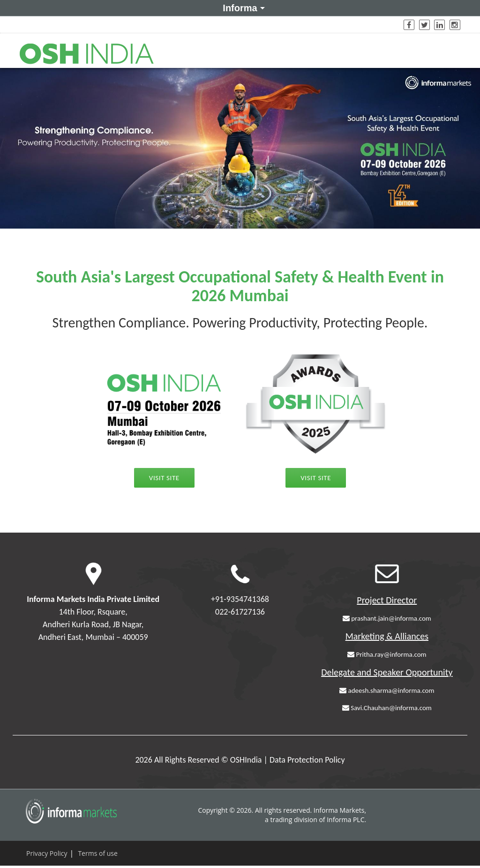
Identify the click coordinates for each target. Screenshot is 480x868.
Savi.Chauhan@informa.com (387, 708)
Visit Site (164, 478)
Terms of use (97, 853)
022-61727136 (240, 612)
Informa (242, 7)
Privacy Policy (47, 853)
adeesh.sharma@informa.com (387, 690)
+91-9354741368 (240, 599)
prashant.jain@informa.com (387, 618)
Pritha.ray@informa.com (387, 654)
